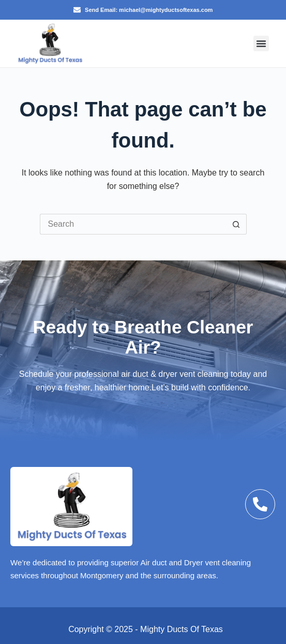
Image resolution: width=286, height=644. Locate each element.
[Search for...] (133, 224)
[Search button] (236, 224)
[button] (261, 43)
